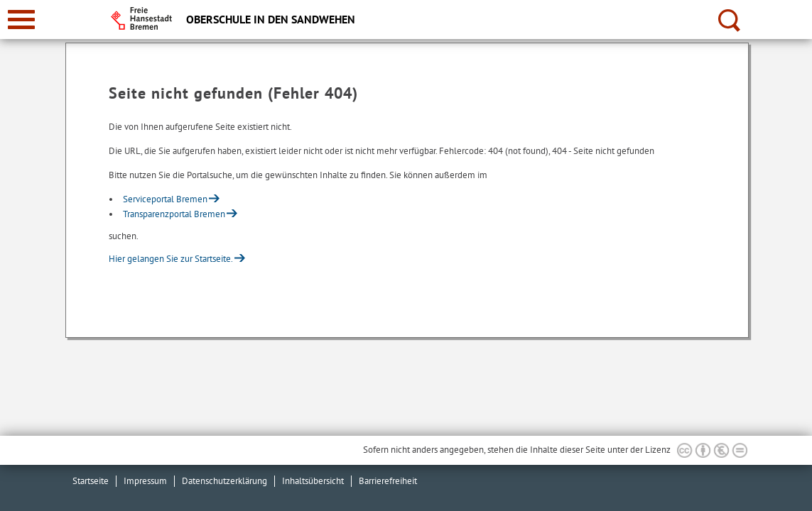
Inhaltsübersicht (313, 481)
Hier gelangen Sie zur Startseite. (171, 259)
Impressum (145, 481)
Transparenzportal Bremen (174, 214)
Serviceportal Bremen (165, 199)
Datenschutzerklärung (224, 481)
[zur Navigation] (21, 20)
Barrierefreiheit (388, 481)
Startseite (91, 481)
